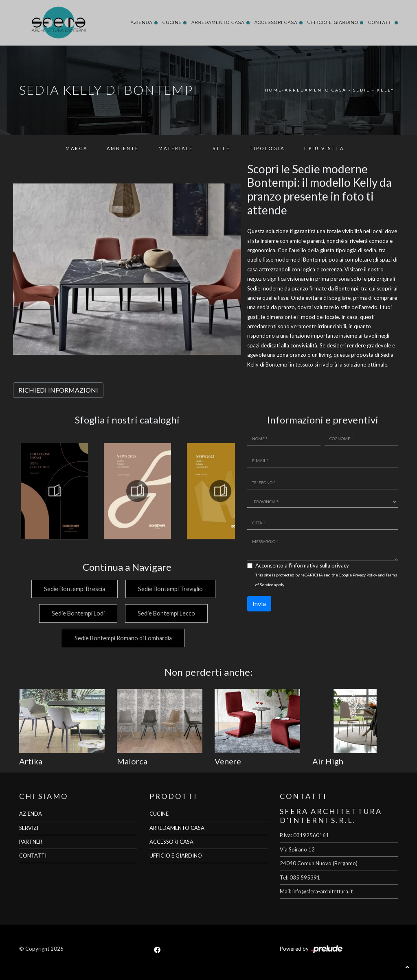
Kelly (386, 90)
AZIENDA (31, 814)
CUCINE (159, 814)
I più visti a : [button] (326, 148)
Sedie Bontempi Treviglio (170, 589)
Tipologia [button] (267, 148)
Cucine (172, 23)
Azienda (141, 23)
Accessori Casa (276, 23)
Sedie (362, 90)
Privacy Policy (365, 575)
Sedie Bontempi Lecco (166, 613)
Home (273, 90)
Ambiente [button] (123, 148)
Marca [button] (77, 148)
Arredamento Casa (218, 23)
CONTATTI (33, 856)
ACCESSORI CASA (171, 842)
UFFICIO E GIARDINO (176, 856)
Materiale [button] (176, 148)
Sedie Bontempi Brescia (74, 589)
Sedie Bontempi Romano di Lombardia (123, 638)
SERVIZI (29, 828)
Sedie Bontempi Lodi (78, 613)
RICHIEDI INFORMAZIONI (58, 390)
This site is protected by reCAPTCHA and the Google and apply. (326, 579)
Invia (259, 603)
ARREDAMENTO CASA (177, 828)
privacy (340, 565)
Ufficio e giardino (333, 23)
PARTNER (31, 842)
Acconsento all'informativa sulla (302, 565)
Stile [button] (221, 148)
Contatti (381, 23)
